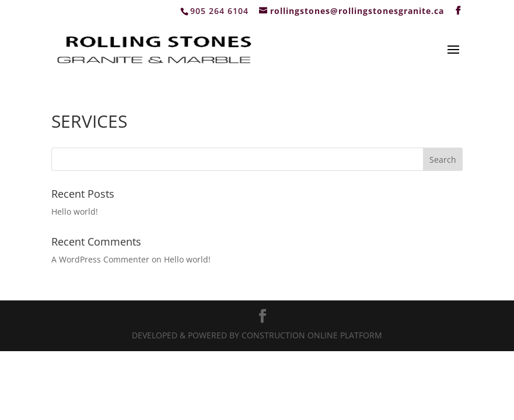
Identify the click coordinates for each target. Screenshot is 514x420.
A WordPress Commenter (100, 259)
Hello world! (75, 211)
